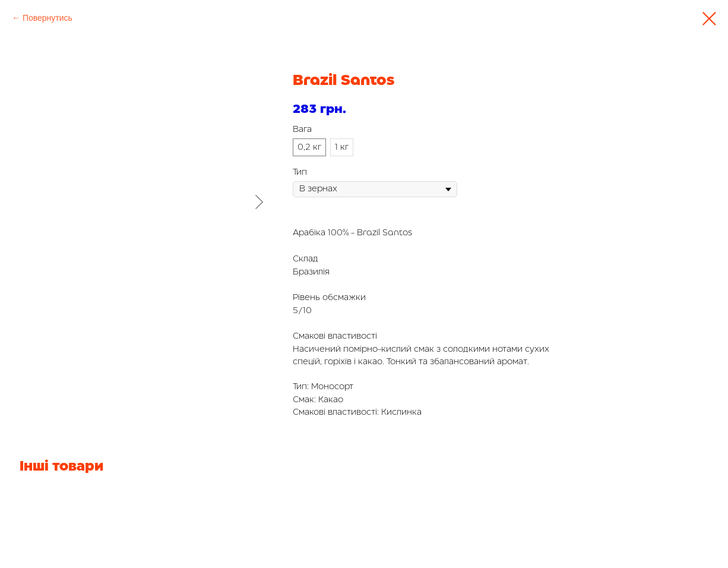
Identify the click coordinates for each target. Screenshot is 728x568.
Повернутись (48, 18)
